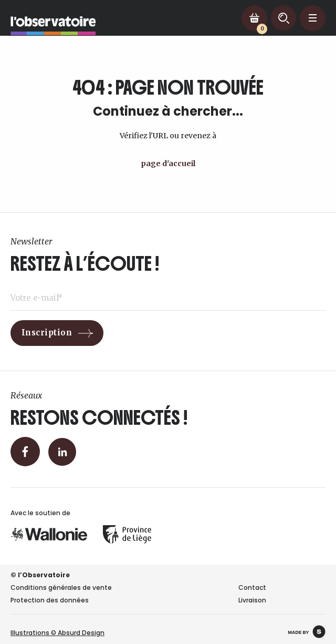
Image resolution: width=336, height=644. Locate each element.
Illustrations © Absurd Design (57, 633)
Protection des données (50, 600)
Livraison (252, 600)
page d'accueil (168, 163)
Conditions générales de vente (61, 587)
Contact (252, 587)
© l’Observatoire (40, 575)
